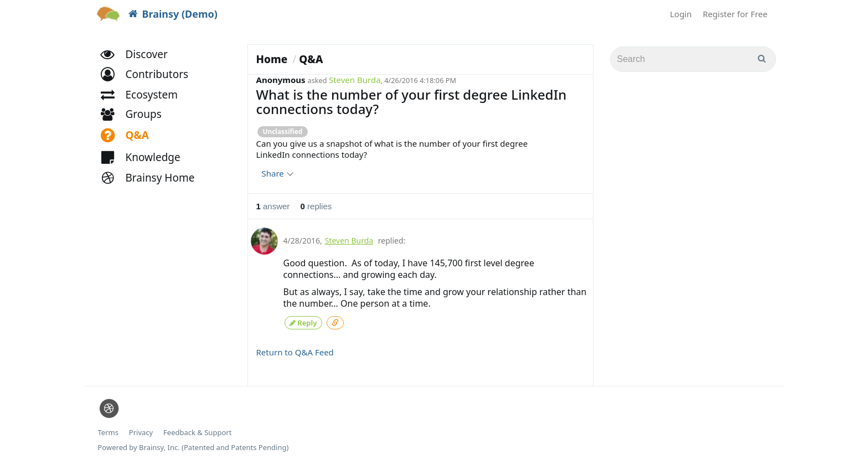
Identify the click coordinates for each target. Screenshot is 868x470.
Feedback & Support (197, 431)
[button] (150, 82)
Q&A (311, 59)
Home (272, 59)
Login (681, 14)
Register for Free (735, 14)
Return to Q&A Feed (295, 350)
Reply (303, 321)
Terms (108, 431)
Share (277, 173)
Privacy (141, 431)
